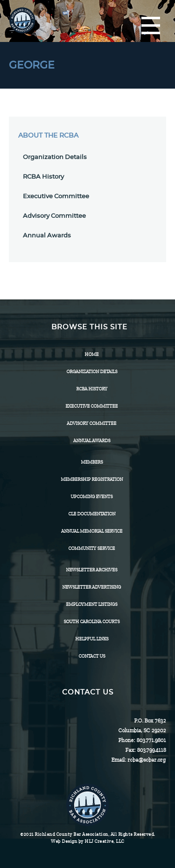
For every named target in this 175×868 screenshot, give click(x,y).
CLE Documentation (92, 514)
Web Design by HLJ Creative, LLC (87, 841)
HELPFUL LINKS (92, 639)
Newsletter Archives (91, 570)
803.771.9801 (151, 740)
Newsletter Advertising (91, 587)
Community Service (91, 548)
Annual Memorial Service (92, 531)
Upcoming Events (91, 496)
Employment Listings (91, 604)
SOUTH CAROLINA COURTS (91, 621)
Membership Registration (92, 479)
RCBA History (43, 177)
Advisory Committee (54, 216)
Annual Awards (47, 236)
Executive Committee (56, 197)
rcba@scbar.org (147, 760)
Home (91, 354)
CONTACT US (92, 656)
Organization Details (55, 157)
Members (92, 462)
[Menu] (151, 26)
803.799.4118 (151, 750)
